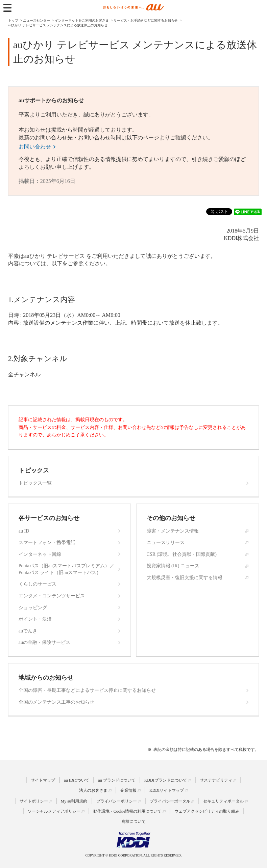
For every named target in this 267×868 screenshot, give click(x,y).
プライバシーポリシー (117, 801)
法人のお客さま (93, 790)
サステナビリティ (216, 780)
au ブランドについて (117, 780)
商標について (133, 821)
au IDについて (77, 780)
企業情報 (128, 790)
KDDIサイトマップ (167, 790)
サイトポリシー (34, 801)
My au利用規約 (74, 801)
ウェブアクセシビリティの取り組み (207, 811)
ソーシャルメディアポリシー (54, 811)
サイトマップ (43, 780)
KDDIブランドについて (166, 780)
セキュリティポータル (223, 801)
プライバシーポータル (170, 801)
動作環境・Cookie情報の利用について (128, 811)
